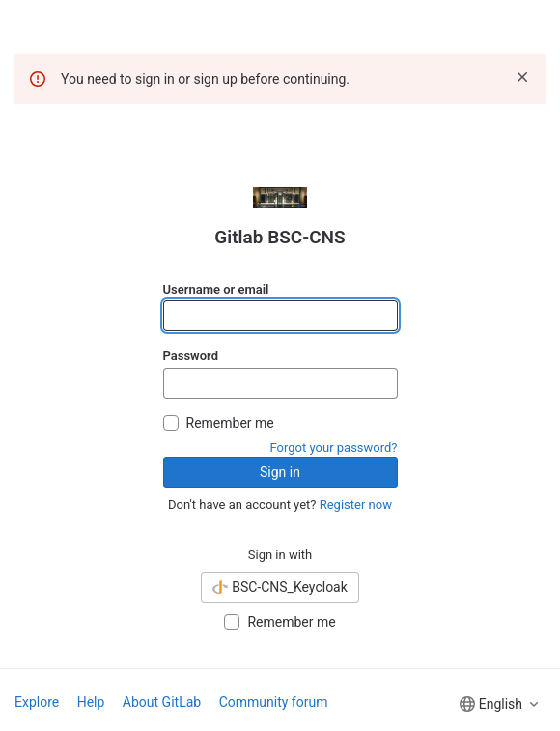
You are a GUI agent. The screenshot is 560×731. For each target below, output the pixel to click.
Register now (356, 505)
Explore (37, 702)
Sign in (280, 472)
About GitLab (162, 702)
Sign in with (280, 555)
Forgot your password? (334, 448)
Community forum (274, 702)
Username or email (216, 289)
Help (91, 702)
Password (191, 356)
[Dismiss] (522, 77)
